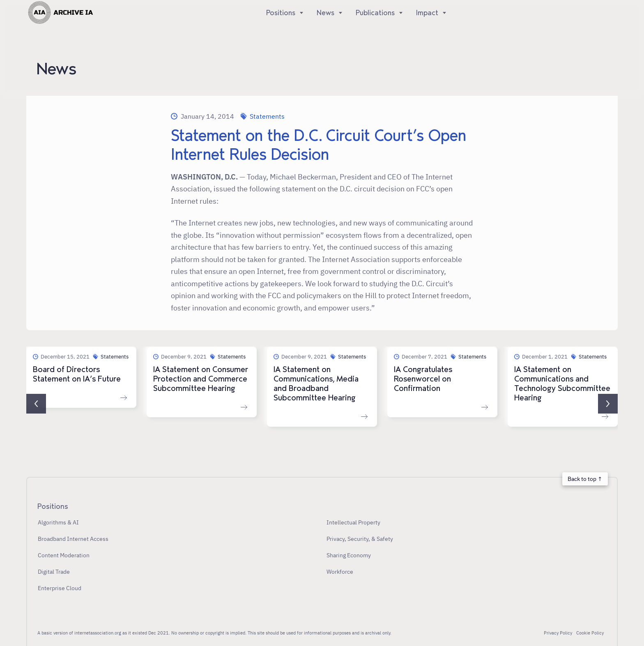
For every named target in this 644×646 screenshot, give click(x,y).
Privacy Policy (558, 633)
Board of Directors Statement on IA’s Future (77, 374)
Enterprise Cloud (60, 588)
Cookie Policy (590, 633)
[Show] (300, 13)
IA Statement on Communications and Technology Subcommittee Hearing (562, 384)
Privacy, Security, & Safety (360, 539)
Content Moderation (64, 555)
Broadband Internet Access (73, 539)
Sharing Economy (349, 555)
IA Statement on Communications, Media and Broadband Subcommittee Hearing (316, 384)
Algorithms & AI (58, 522)
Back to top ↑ (585, 479)
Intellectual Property (353, 522)
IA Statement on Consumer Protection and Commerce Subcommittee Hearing (201, 379)
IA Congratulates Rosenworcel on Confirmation (423, 379)
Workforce (340, 571)
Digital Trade (54, 571)
